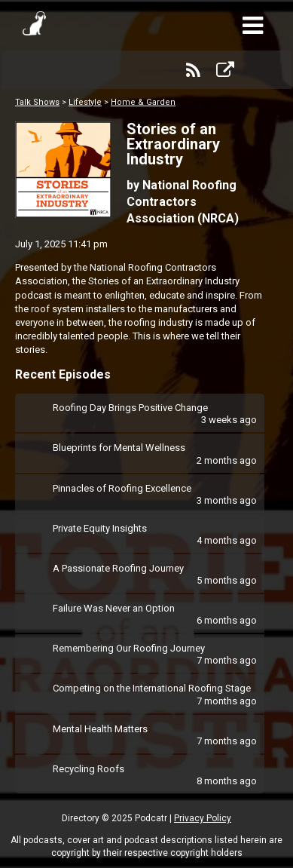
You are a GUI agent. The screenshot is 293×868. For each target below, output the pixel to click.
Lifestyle (85, 102)
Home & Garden (143, 102)
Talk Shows (37, 102)
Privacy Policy (203, 818)
